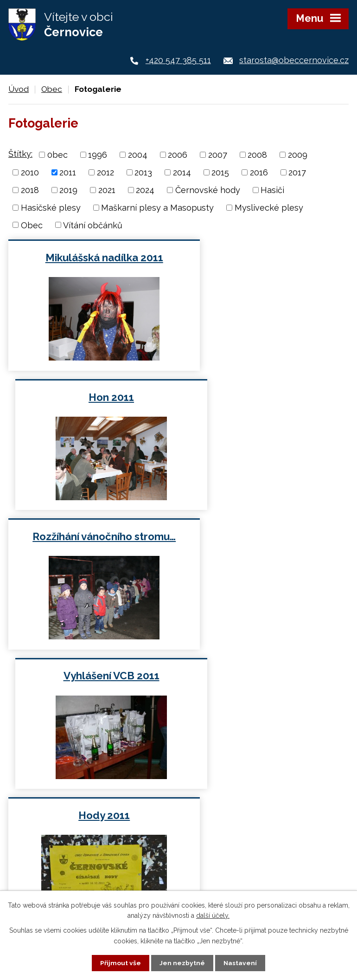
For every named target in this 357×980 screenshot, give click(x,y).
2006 (178, 155)
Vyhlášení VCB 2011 (266, 397)
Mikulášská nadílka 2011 (91, 258)
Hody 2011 (92, 536)
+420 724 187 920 (77, 815)
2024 (145, 190)
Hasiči (272, 190)
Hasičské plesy (51, 208)
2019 (68, 190)
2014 (182, 172)
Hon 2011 (266, 258)
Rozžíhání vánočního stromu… (92, 397)
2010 (30, 172)
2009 (298, 155)
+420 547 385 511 (178, 60)
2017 (297, 172)
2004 (138, 155)
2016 (259, 172)
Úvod (19, 89)
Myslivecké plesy (269, 208)
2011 (68, 172)
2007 (218, 155)
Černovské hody (208, 190)
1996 (98, 155)
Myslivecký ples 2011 (266, 536)
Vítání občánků (93, 225)
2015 (220, 172)
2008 (257, 155)
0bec (57, 155)
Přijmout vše (121, 963)
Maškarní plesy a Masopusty (157, 208)
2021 (107, 190)
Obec (52, 89)
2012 (105, 172)
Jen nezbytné (182, 963)
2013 (143, 172)
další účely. (213, 915)
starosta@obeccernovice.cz (294, 60)
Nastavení (240, 963)
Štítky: (20, 154)
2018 (30, 190)
